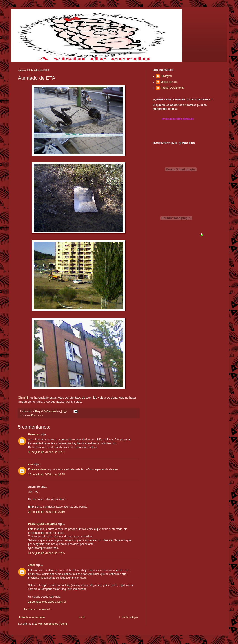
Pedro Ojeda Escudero (43, 524)
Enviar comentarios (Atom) (51, 624)
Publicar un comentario (37, 609)
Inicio (82, 617)
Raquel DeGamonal (172, 88)
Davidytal (166, 76)
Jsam (32, 565)
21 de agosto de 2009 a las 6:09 (47, 602)
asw (31, 464)
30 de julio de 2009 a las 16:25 (46, 475)
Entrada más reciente (32, 617)
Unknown (34, 434)
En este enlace (37, 469)
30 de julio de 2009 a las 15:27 (46, 452)
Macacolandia (169, 82)
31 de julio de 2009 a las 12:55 (46, 553)
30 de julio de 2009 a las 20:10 (46, 512)
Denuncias (37, 415)
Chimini (23, 398)
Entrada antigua (129, 617)
